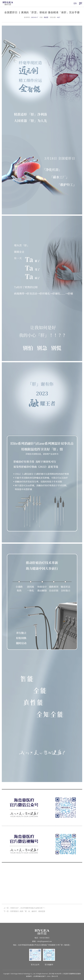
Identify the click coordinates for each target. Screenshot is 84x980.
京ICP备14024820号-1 (56, 974)
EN (75, 3)
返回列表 (42, 890)
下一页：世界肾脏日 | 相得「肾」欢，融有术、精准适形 (24, 912)
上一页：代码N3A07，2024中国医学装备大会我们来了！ (25, 908)
